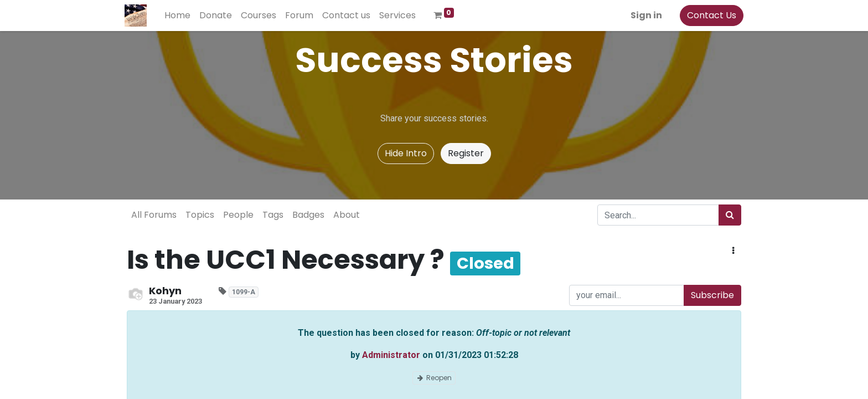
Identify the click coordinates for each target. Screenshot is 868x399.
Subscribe (712, 295)
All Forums (154, 215)
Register (466, 153)
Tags (273, 215)
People (238, 215)
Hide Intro (406, 153)
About (347, 215)
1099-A (244, 292)
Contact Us (709, 15)
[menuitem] (180, 16)
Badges (308, 215)
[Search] (730, 215)
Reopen (434, 378)
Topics (200, 215)
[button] (733, 251)
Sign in (644, 15)
